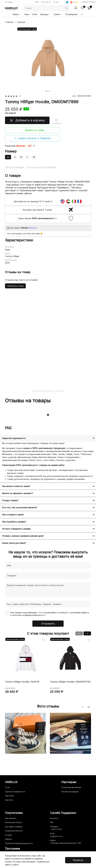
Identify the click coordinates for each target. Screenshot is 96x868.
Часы (27, 14)
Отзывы (9, 2)
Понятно (78, 860)
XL (34, 157)
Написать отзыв (15, 286)
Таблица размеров (14, 167)
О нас (56, 2)
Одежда (21, 22)
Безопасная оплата (13, 822)
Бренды (45, 14)
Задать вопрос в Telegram (32, 138)
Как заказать (11, 818)
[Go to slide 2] (48, 91)
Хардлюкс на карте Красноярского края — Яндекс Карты (48, 391)
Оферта (8, 839)
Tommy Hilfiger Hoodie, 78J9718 (22, 682)
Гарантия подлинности (15, 792)
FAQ (37, 2)
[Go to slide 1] (46, 91)
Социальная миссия (14, 831)
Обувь (17, 14)
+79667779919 (88, 2)
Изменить (33, 228)
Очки (35, 14)
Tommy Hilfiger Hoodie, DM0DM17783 (70, 682)
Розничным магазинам (71, 787)
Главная (9, 22)
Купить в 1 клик (33, 130)
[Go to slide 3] (50, 91)
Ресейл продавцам (70, 792)
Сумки (58, 14)
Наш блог (9, 800)
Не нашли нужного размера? (41, 167)
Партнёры (9, 796)
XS (8, 157)
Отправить (48, 624)
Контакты (46, 2)
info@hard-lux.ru (56, 836)
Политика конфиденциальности (19, 843)
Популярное (71, 14)
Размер (11, 151)
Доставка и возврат (14, 827)
